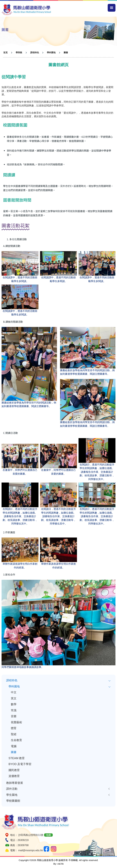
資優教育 (14, 776)
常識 (14, 710)
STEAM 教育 (17, 758)
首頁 (5, 52)
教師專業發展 (15, 783)
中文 (14, 692)
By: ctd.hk (58, 864)
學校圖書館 (13, 801)
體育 (14, 728)
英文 (14, 698)
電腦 (14, 746)
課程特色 (12, 680)
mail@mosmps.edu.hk (30, 850)
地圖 (48, 835)
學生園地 (12, 795)
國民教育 (14, 770)
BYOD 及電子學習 (20, 764)
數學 (14, 704)
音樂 (14, 716)
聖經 (14, 734)
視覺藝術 (16, 722)
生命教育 (16, 740)
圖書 (14, 752)
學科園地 (14, 686)
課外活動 (12, 789)
